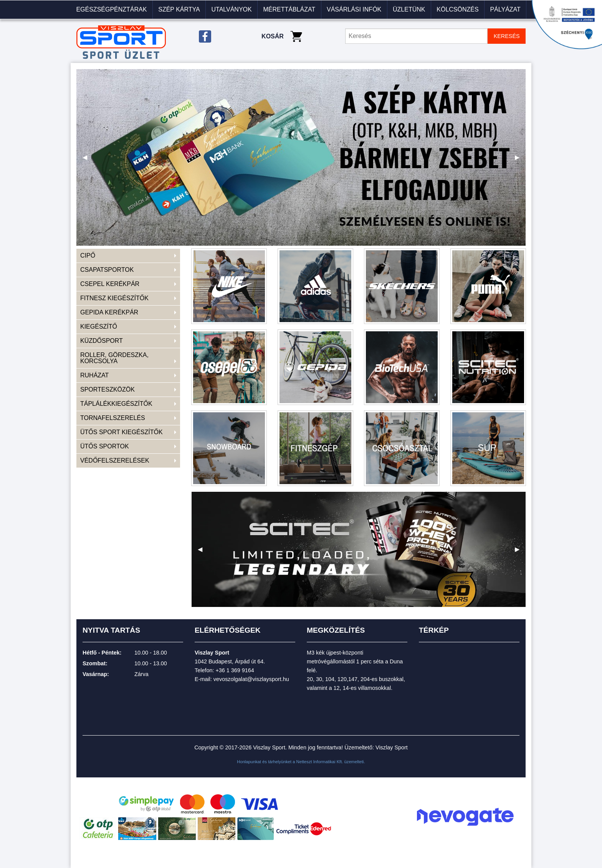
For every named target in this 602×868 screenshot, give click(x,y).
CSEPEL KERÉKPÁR (110, 284)
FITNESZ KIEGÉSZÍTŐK (114, 298)
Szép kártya (179, 9)
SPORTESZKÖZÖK (107, 389)
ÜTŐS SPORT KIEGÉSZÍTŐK (122, 432)
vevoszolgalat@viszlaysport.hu (251, 679)
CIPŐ (88, 255)
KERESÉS (507, 36)
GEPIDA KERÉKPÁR (109, 312)
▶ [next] (520, 160)
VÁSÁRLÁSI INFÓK (354, 9)
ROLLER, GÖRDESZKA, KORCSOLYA (114, 358)
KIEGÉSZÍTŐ (99, 327)
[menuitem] (112, 10)
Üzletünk (409, 9)
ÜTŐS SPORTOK (105, 446)
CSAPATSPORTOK (107, 270)
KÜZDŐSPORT (102, 341)
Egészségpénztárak (111, 9)
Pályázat (505, 9)
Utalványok (231, 9)
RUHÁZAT (94, 375)
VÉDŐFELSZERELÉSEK (115, 460)
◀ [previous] (88, 160)
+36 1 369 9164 (235, 670)
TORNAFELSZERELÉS (113, 418)
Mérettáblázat (289, 9)
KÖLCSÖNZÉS (457, 9)
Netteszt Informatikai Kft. (320, 762)
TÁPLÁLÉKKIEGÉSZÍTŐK (116, 404)
